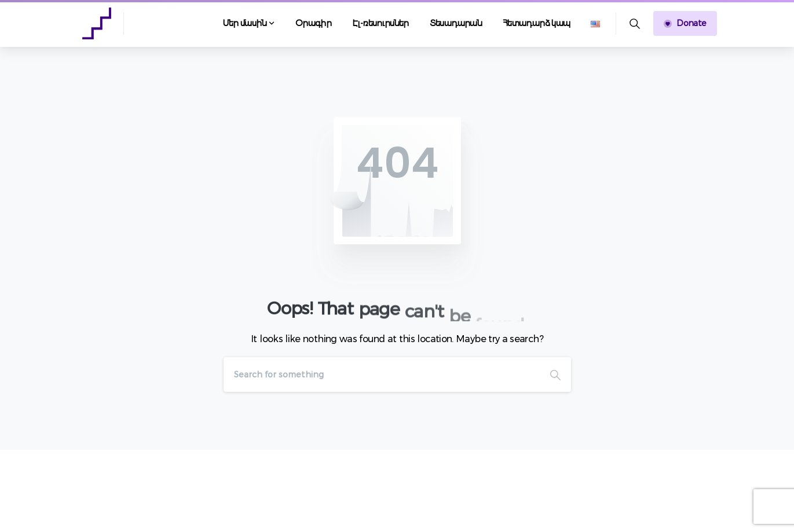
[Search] (382, 375)
